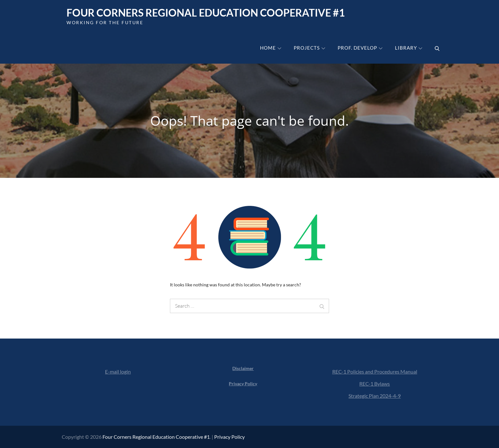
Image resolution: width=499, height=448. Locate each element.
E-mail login (118, 371)
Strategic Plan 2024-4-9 (375, 396)
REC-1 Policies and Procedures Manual (375, 371)
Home (271, 48)
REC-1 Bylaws (375, 384)
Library (409, 48)
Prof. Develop (360, 48)
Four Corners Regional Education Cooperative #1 (206, 13)
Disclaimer (243, 368)
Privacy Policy (229, 437)
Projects (309, 48)
